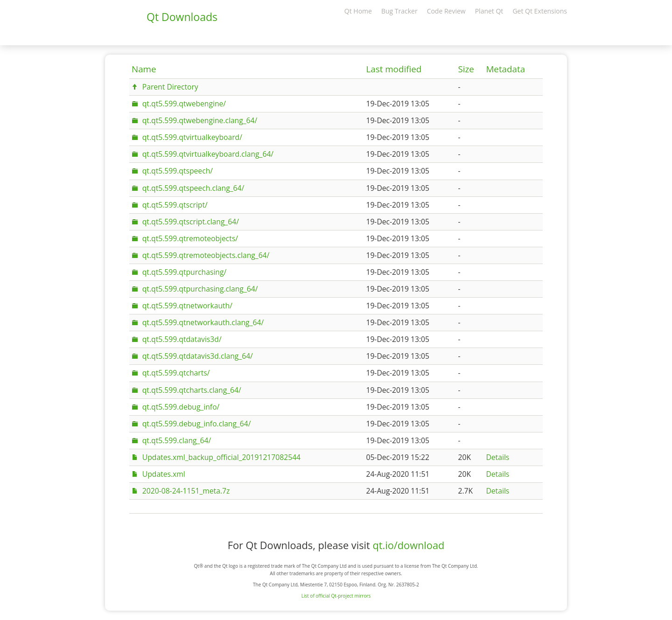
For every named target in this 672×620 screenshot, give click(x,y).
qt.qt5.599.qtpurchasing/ (184, 272)
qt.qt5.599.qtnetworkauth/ (187, 306)
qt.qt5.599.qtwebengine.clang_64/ (200, 120)
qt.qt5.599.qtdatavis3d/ (182, 339)
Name (144, 69)
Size (466, 69)
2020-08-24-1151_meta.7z (186, 491)
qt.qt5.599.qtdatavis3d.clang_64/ (198, 356)
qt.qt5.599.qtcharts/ (176, 373)
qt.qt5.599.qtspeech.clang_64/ (193, 188)
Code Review (446, 11)
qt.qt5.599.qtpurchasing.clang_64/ (200, 289)
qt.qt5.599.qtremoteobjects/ (190, 238)
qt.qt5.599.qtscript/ (175, 205)
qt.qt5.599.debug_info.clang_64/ (197, 424)
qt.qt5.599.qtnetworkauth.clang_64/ (203, 322)
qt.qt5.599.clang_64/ (177, 440)
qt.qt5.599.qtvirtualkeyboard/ (192, 137)
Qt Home (358, 11)
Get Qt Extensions (540, 11)
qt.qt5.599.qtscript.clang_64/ (191, 222)
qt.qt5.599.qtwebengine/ (184, 104)
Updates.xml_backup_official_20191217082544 (221, 457)
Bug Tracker (399, 11)
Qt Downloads (182, 17)
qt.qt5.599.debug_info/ (181, 407)
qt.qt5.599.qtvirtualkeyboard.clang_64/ (208, 154)
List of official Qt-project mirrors (336, 596)
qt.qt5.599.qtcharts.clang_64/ (192, 390)
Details (497, 457)
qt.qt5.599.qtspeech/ (178, 171)
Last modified (394, 69)
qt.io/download (408, 545)
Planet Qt (489, 11)
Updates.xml (164, 474)
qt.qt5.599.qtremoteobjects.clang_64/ (206, 255)
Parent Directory (170, 87)
